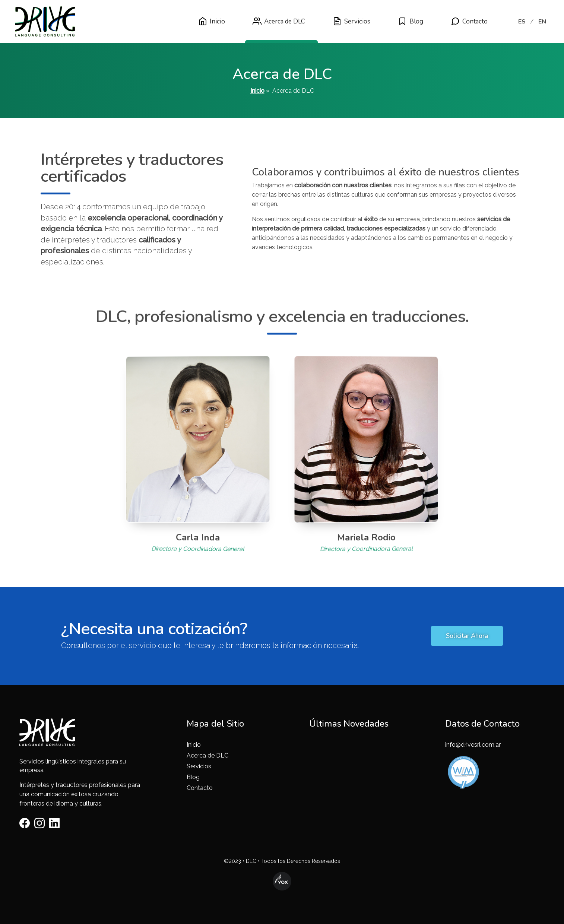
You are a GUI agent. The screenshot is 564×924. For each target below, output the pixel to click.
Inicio (212, 21)
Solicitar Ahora (467, 636)
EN (542, 22)
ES (522, 22)
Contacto (469, 21)
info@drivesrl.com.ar (473, 745)
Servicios (351, 21)
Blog (411, 21)
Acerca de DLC (279, 21)
